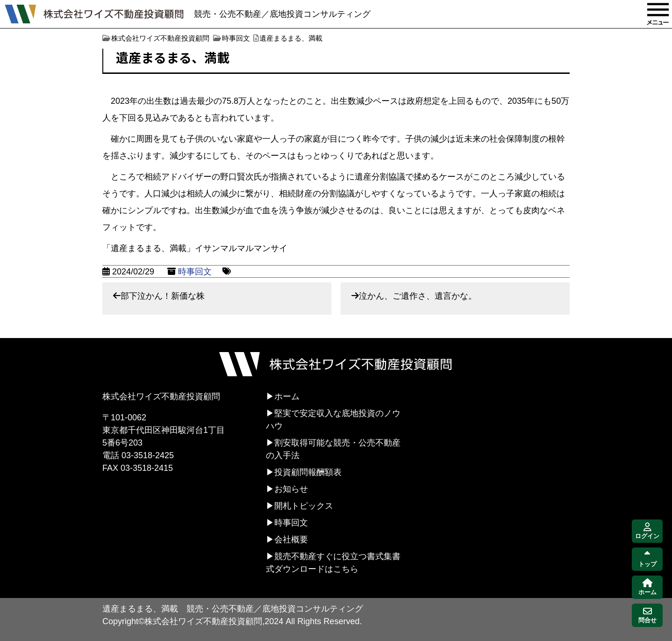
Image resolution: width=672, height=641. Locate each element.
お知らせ (291, 489)
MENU (658, 14)
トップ (647, 559)
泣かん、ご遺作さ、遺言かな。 (418, 296)
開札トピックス (304, 506)
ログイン (647, 531)
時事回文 (195, 272)
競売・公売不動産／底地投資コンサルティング (282, 14)
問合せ (647, 616)
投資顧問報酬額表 (308, 472)
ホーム (287, 396)
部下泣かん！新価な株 (163, 296)
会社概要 (291, 540)
